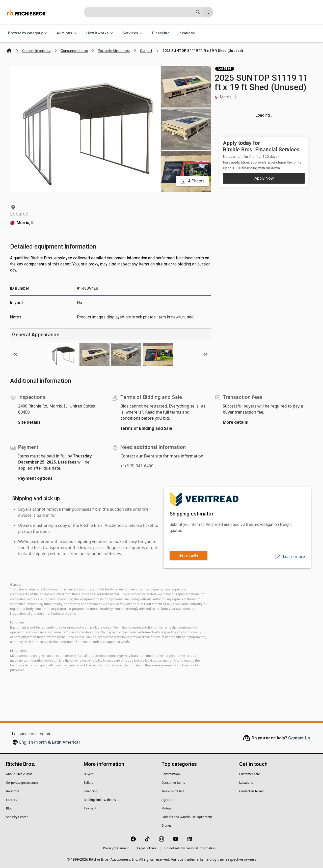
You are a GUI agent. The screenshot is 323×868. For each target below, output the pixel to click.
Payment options (35, 478)
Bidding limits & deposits (101, 800)
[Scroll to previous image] (15, 354)
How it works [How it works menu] (100, 33)
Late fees (67, 462)
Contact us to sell (251, 791)
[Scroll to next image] (206, 354)
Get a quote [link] (189, 555)
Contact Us (299, 738)
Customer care (250, 774)
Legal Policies (146, 848)
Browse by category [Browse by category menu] (28, 33)
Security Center (17, 817)
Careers (11, 800)
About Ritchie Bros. (20, 774)
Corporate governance (22, 783)
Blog (9, 808)
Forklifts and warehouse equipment (187, 817)
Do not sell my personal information (190, 848)
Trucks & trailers (173, 791)
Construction (171, 774)
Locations (186, 33)
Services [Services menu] (133, 33)
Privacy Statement (116, 848)
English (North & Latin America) (49, 742)
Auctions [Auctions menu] (68, 33)
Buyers (89, 774)
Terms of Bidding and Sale (146, 428)
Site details (29, 422)
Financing (161, 33)
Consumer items (173, 783)
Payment (90, 808)
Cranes (166, 825)
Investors (13, 791)
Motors (167, 808)
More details (235, 422)
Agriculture (169, 800)
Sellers (88, 783)
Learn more (290, 556)
